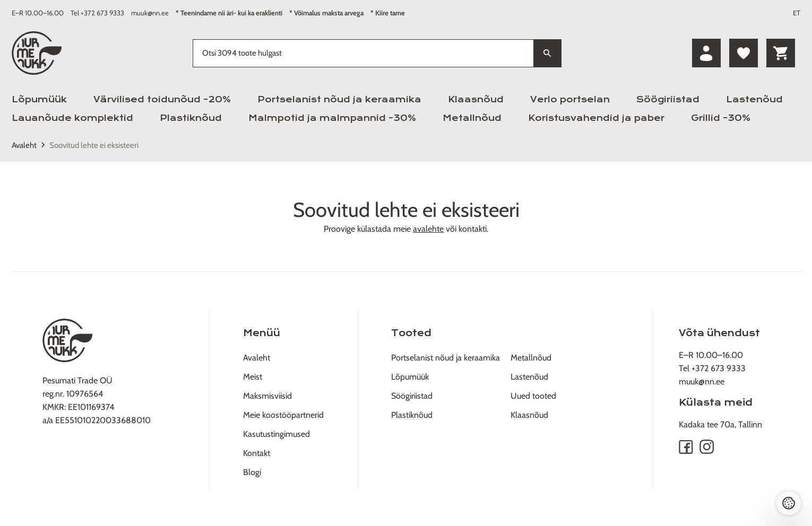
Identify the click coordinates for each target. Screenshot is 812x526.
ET (797, 13)
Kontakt (257, 453)
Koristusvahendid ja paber (596, 118)
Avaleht (24, 145)
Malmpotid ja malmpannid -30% (332, 118)
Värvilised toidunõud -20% (162, 99)
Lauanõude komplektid (72, 118)
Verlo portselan (570, 99)
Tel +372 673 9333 (97, 13)
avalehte (428, 229)
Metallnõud (472, 118)
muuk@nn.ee (150, 13)
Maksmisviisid (267, 396)
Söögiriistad (668, 99)
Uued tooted (533, 396)
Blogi (252, 472)
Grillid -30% (721, 118)
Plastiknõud (191, 118)
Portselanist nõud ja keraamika (339, 99)
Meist (253, 377)
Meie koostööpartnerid (283, 415)
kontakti (473, 229)
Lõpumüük (39, 99)
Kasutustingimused (277, 434)
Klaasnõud (476, 99)
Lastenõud (754, 99)
